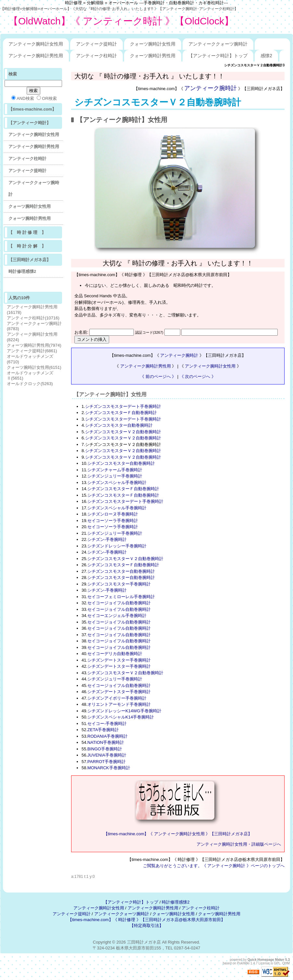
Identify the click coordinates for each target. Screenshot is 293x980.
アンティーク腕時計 (210, 88)
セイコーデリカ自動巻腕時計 (115, 654)
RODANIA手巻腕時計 (108, 736)
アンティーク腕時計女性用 (36, 44)
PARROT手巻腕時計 (107, 762)
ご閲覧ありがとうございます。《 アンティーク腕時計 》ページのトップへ (214, 866)
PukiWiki (243, 963)
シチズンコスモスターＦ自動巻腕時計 (121, 413)
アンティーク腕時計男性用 (36, 56)
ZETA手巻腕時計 (103, 730)
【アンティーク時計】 (30, 123)
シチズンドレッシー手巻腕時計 (117, 546)
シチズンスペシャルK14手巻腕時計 (121, 717)
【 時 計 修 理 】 (27, 232)
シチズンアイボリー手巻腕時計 (117, 698)
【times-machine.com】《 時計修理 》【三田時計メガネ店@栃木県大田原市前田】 (146, 920)
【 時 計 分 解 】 (27, 246)
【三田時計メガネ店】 (30, 260)
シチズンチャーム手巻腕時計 (115, 470)
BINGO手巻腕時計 (105, 749)
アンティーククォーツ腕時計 (218, 44)
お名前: (82, 332)
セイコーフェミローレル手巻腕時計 (121, 597)
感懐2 (266, 56)
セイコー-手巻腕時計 (107, 724)
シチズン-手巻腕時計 (107, 539)
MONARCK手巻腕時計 (109, 768)
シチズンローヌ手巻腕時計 (113, 514)
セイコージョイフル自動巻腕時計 (119, 603)
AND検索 (23, 98)
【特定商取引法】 (146, 926)
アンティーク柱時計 (96, 56)
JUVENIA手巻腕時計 (107, 755)
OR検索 (47, 98)
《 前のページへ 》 (158, 376)
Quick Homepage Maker (266, 960)
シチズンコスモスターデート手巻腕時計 (123, 406)
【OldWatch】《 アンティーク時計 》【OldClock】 (121, 21)
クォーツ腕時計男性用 (153, 56)
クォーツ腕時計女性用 (153, 44)
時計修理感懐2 (22, 271)
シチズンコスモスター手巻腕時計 (119, 584)
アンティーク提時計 (96, 44)
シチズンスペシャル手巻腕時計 (117, 483)
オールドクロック (30, 384)
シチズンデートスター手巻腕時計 (119, 660)
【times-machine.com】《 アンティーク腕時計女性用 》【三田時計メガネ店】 (178, 834)
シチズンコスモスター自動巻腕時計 (119, 425)
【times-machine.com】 (32, 109)
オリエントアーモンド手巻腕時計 (119, 704)
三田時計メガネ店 (144, 942)
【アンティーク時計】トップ (218, 56)
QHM (286, 963)
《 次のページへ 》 (198, 376)
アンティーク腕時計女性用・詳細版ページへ (239, 844)
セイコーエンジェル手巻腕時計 (117, 616)
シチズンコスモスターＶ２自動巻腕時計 (158, 102)
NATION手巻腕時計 (106, 742)
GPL (277, 963)
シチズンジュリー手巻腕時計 (115, 476)
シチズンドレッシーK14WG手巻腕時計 (124, 711)
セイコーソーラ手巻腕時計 (113, 521)
